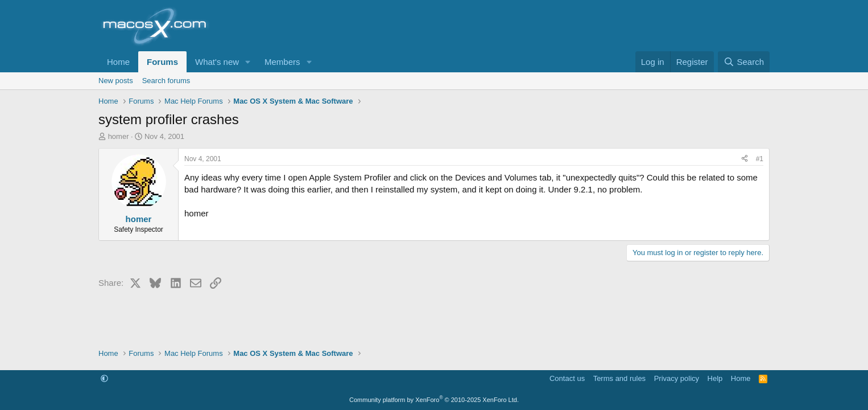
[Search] (744, 62)
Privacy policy (677, 378)
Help (715, 378)
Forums (162, 62)
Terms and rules (619, 378)
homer (119, 136)
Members (282, 62)
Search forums (166, 81)
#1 (760, 159)
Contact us (567, 378)
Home (118, 62)
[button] (248, 62)
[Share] (745, 159)
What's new (217, 62)
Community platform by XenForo (434, 400)
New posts (116, 81)
